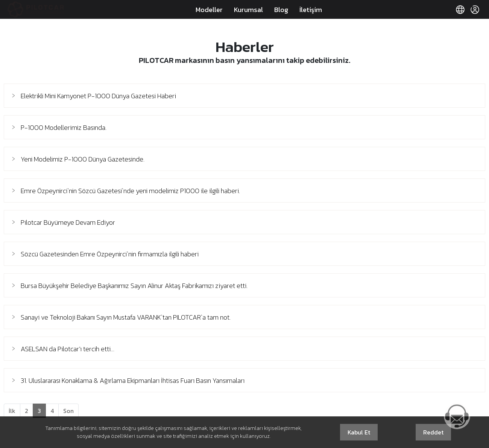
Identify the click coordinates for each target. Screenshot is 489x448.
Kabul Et (359, 432)
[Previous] (12, 411)
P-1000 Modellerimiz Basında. (64, 127)
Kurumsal (248, 10)
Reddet (433, 432)
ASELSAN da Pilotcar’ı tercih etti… (68, 349)
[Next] (68, 411)
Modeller (209, 10)
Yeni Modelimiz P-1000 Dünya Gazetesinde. (83, 159)
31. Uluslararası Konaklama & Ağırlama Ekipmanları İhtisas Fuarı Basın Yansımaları (133, 380)
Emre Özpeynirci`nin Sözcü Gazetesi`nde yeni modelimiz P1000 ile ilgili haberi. (130, 191)
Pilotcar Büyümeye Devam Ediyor (68, 222)
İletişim (311, 10)
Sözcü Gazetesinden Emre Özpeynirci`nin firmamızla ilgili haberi (110, 254)
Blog (281, 10)
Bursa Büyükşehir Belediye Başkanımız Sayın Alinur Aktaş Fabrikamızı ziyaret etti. (134, 286)
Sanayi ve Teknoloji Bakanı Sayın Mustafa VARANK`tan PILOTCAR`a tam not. (126, 317)
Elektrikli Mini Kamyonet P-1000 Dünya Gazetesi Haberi (98, 96)
